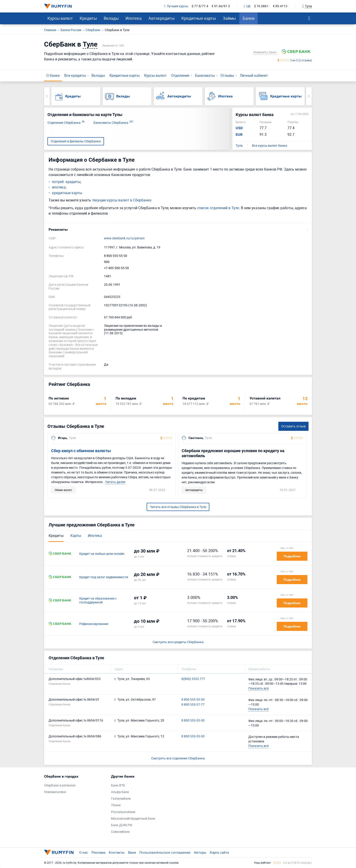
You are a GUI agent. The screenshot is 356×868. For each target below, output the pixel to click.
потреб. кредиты (66, 182)
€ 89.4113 (280, 6)
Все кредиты (75, 75)
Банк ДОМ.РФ (122, 825)
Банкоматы (205, 75)
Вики (132, 852)
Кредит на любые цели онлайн (102, 554)
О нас (84, 852)
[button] (178, 230)
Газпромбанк (121, 799)
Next (309, 96)
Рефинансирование (94, 624)
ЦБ (247, 6)
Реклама (98, 852)
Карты (76, 536)
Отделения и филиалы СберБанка (76, 141)
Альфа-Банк (120, 792)
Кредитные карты (199, 18)
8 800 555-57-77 (193, 705)
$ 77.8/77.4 (200, 6)
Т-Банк (116, 805)
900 (107, 262)
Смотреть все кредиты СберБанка (178, 642)
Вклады (111, 18)
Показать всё (258, 688)
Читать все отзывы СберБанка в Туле (178, 507)
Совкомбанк (120, 832)
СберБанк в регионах (60, 785)
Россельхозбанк (123, 812)
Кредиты (88, 18)
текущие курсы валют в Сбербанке (122, 200)
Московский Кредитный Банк (133, 819)
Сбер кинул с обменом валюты (81, 451)
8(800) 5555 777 (193, 679)
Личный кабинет (254, 75)
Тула (239, 146)
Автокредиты (162, 18)
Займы (229, 18)
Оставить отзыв (293, 426)
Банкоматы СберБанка (114, 123)
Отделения (180, 75)
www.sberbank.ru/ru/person (124, 238)
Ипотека (134, 18)
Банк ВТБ (118, 785)
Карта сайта (219, 852)
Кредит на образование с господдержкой (98, 600)
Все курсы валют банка (270, 146)
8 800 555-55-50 (116, 256)
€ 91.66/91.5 (221, 6)
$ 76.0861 (261, 6)
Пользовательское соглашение (165, 852)
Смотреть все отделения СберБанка (178, 758)
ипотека (59, 187)
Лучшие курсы (176, 6)
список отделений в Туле (218, 208)
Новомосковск (55, 792)
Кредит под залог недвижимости (104, 577)
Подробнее (292, 556)
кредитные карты (67, 193)
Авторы (200, 852)
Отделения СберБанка (66, 123)
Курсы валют (60, 18)
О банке (53, 75)
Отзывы (227, 75)
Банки (248, 18)
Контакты (117, 852)
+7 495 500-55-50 (116, 268)
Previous (47, 96)
